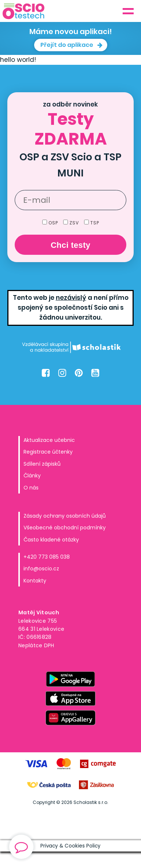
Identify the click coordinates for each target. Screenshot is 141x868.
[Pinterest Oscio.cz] (79, 373)
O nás (31, 488)
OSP (51, 223)
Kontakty (35, 581)
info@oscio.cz (41, 569)
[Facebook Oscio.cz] (46, 373)
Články (32, 476)
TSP (92, 223)
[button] (71, 45)
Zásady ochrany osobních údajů (65, 516)
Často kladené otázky (51, 540)
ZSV (72, 223)
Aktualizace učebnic (49, 440)
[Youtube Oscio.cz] (95, 373)
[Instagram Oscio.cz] (62, 373)
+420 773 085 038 (47, 557)
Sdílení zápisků (42, 464)
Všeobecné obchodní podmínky (65, 528)
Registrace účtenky (48, 452)
